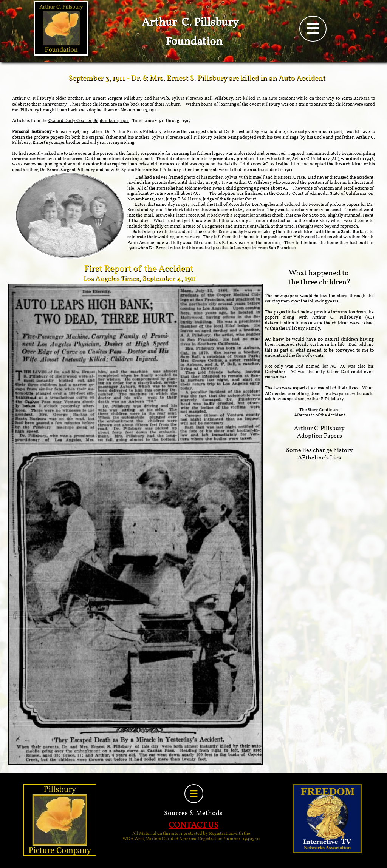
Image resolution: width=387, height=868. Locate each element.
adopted (248, 137)
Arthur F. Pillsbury (325, 399)
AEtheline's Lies (319, 458)
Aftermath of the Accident (320, 415)
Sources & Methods (193, 813)
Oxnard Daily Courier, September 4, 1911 (89, 121)
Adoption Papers (320, 436)
